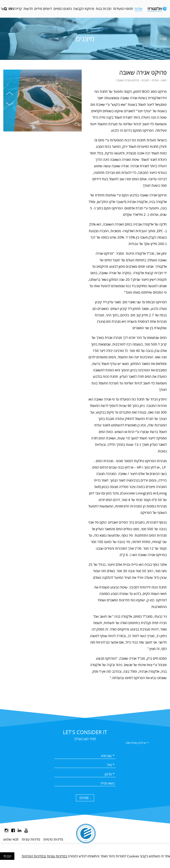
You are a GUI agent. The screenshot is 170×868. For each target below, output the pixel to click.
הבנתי (7, 856)
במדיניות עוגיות (57, 856)
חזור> (163, 39)
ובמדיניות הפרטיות (34, 856)
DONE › (85, 798)
